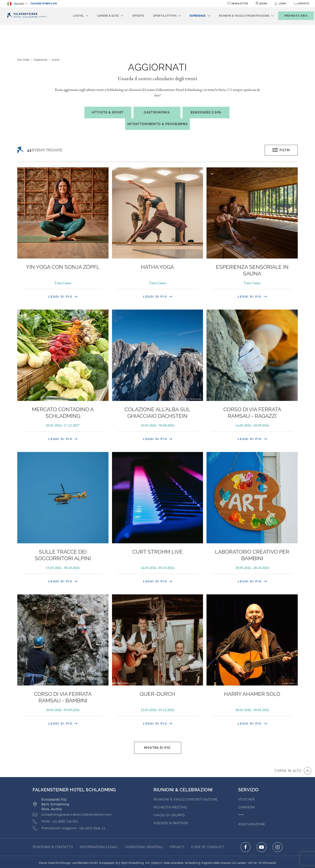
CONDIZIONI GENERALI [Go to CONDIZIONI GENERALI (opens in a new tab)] (144, 823)
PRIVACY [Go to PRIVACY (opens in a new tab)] (177, 823)
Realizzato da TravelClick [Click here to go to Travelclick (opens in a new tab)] (157, 857)
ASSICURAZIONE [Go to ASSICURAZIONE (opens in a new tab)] (252, 800)
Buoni (263, 4)
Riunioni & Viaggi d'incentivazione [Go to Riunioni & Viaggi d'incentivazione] (185, 775)
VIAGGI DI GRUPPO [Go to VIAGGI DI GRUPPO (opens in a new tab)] (169, 791)
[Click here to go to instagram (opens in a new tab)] (277, 823)
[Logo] (27, 16)
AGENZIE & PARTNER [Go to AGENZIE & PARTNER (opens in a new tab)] (171, 799)
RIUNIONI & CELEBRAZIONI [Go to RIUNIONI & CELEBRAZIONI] (183, 766)
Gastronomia (157, 88)
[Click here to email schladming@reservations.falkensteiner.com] (72, 791)
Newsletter (240, 4)
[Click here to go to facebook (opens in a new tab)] (246, 823)
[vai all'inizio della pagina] (293, 747)
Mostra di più (157, 724)
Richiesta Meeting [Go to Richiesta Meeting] (170, 783)
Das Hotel (23, 36)
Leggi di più (63, 272)
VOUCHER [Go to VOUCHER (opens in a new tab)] (246, 775)
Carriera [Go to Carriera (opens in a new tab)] (247, 783)
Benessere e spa (206, 88)
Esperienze (41, 36)
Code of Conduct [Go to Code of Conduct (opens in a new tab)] (208, 823)
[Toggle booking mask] (291, 16)
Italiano (16, 4)
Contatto (303, 4)
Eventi (56, 36)
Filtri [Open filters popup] (281, 126)
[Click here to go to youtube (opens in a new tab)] (262, 823)
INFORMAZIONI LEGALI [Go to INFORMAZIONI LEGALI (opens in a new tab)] (99, 823)
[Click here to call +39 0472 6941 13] (69, 804)
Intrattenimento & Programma (158, 100)
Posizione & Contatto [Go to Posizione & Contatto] (53, 823)
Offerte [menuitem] (131, 16)
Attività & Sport (108, 88)
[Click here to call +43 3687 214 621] (55, 797)
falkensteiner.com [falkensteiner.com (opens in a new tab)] (44, 4)
